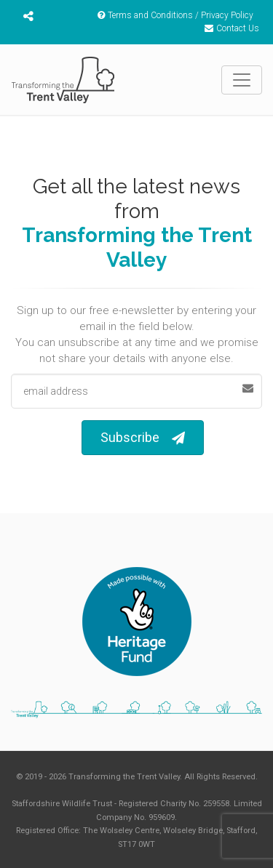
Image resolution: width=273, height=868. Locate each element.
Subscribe (143, 438)
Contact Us (232, 28)
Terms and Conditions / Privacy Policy (175, 15)
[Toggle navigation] (242, 80)
